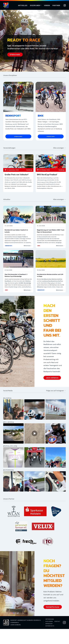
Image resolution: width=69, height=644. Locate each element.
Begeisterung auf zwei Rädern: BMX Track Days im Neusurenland (51, 231)
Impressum (49, 624)
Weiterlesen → (28, 246)
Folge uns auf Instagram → (56, 391)
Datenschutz (50, 626)
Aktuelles (23, 5)
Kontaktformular (53, 607)
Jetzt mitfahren (52, 378)
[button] (18, 68)
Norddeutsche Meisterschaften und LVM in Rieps (50, 275)
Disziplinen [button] (35, 5)
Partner (56, 5)
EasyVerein (49, 621)
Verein (47, 5)
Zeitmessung (50, 619)
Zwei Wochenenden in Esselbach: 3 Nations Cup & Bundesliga (16, 275)
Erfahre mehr (15, 55)
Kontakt (57, 621)
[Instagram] (65, 5)
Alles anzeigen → (59, 148)
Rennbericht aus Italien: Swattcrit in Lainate (16, 231)
